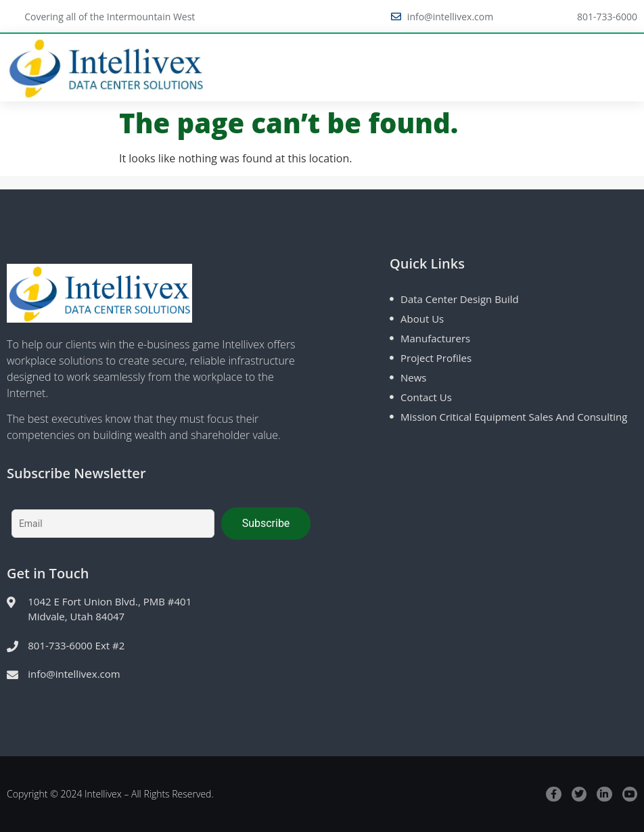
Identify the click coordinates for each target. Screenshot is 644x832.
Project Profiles (436, 358)
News (414, 377)
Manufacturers (435, 338)
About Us (422, 319)
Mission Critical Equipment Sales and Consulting (514, 417)
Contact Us (426, 397)
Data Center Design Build (460, 299)
